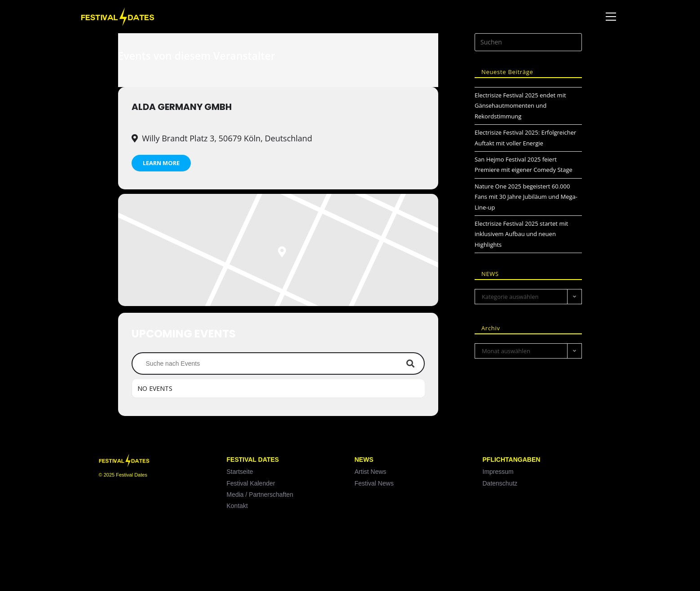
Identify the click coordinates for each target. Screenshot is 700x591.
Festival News (374, 483)
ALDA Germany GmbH (182, 107)
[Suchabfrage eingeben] (528, 42)
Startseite (240, 472)
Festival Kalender (251, 483)
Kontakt (237, 506)
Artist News (371, 472)
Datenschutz (500, 483)
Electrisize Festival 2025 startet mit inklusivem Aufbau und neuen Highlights (521, 234)
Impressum (498, 472)
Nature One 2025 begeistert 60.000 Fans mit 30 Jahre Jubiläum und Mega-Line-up (526, 197)
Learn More (161, 163)
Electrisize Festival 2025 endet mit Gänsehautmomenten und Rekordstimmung (520, 106)
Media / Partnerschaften (260, 495)
